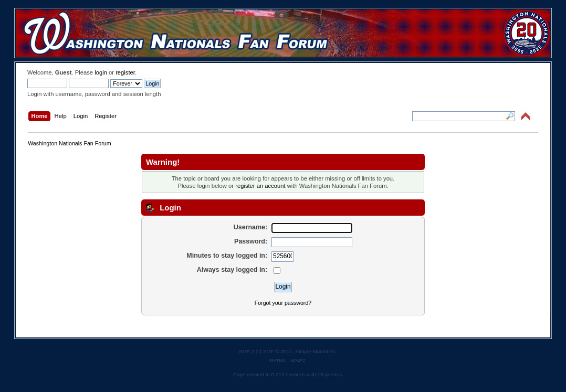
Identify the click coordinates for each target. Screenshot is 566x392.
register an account (260, 186)
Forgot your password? (283, 303)
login (101, 72)
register (125, 72)
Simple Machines (315, 351)
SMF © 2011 (278, 351)
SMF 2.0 (249, 351)
